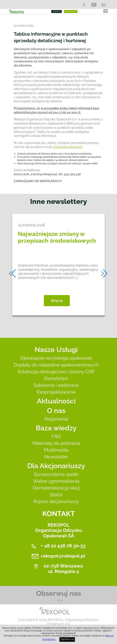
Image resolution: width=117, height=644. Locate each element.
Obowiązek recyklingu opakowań (56, 358)
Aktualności (56, 401)
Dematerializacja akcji (56, 488)
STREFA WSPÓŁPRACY (71, 11)
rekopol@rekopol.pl (63, 556)
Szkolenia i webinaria (56, 385)
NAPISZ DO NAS (57, 11)
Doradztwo (56, 378)
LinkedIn (104, 5)
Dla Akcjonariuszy (56, 466)
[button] (13, 274)
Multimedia (56, 450)
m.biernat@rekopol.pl (68, 147)
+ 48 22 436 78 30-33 (63, 546)
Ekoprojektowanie (56, 392)
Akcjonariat (56, 419)
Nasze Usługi (56, 350)
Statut (56, 495)
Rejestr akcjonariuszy (56, 501)
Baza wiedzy (56, 428)
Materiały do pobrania (56, 443)
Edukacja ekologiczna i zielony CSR (56, 372)
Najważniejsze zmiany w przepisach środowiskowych (57, 237)
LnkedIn (62, 600)
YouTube (94, 5)
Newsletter (56, 457)
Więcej (57, 301)
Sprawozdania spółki (56, 474)
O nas (56, 411)
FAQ (56, 436)
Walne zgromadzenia (56, 481)
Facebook (84, 5)
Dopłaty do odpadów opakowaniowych (56, 365)
